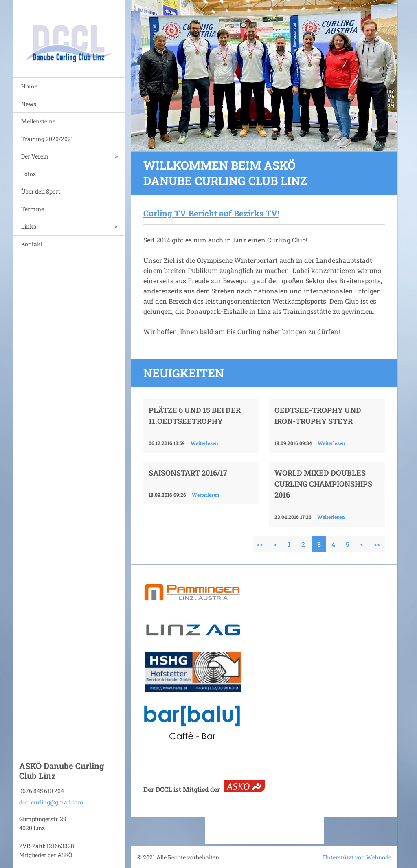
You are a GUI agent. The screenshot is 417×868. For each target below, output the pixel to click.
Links (29, 226)
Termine (33, 209)
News (29, 104)
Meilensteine (38, 121)
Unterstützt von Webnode (357, 857)
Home (29, 86)
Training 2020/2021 (47, 139)
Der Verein (35, 156)
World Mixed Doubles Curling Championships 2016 (323, 484)
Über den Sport (41, 191)
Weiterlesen (204, 443)
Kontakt (32, 244)
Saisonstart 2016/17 (188, 473)
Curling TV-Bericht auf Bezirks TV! (211, 213)
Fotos (29, 174)
